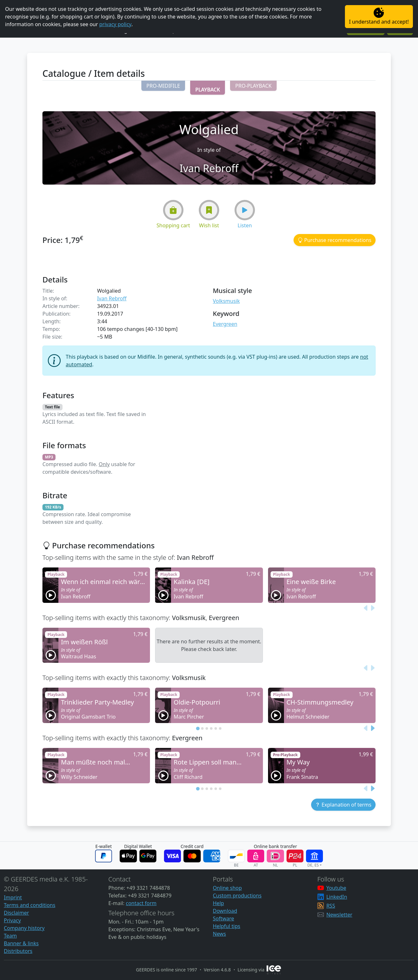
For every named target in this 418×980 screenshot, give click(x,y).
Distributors (18, 951)
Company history (24, 928)
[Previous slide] (366, 608)
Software (224, 918)
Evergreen (225, 324)
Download (225, 911)
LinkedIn (337, 897)
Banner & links (21, 943)
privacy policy (115, 24)
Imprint (13, 897)
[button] (163, 86)
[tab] (198, 728)
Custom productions (237, 896)
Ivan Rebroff (112, 298)
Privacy (12, 920)
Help (218, 903)
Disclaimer (16, 913)
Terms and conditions (30, 905)
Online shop (227, 888)
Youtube (336, 888)
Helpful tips (227, 926)
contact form (141, 903)
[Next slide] (372, 608)
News (219, 934)
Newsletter (339, 915)
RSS (331, 906)
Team (10, 936)
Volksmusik (226, 301)
